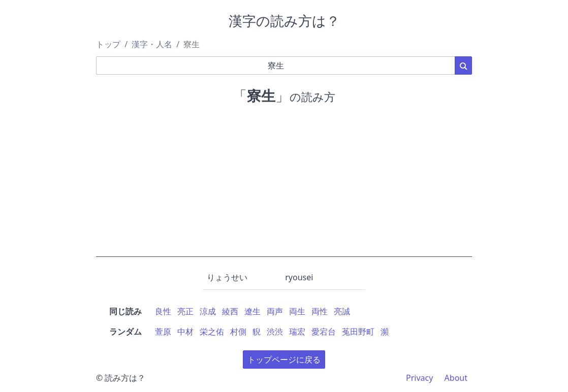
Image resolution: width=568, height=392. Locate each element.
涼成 (208, 311)
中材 (185, 332)
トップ (108, 44)
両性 (320, 311)
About (456, 378)
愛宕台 (324, 332)
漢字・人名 (152, 44)
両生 (297, 311)
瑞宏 (297, 332)
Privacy (419, 378)
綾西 (230, 311)
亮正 (185, 311)
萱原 (163, 332)
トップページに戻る (284, 360)
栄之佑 (212, 332)
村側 (238, 332)
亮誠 (342, 311)
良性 (163, 311)
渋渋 (275, 332)
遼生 (253, 311)
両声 (275, 311)
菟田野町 (358, 332)
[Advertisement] (284, 186)
